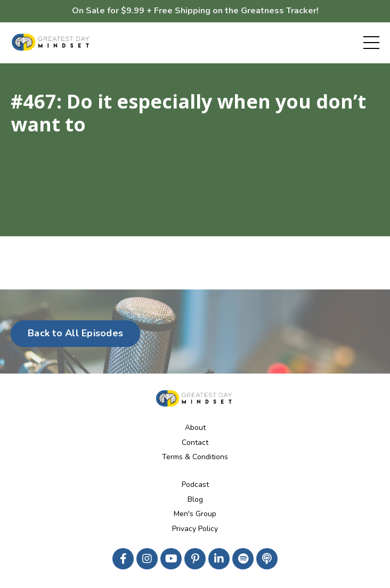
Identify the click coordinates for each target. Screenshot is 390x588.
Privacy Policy (195, 529)
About (195, 428)
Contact (195, 442)
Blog (195, 499)
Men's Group (195, 514)
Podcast (195, 485)
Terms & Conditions (195, 457)
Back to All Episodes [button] (75, 333)
